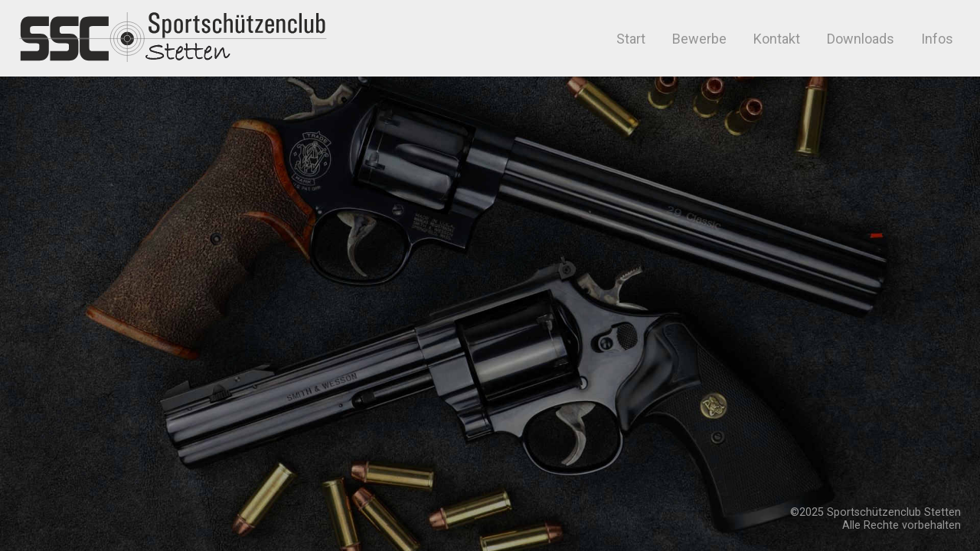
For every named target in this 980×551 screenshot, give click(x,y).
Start (629, 39)
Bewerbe (699, 39)
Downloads (861, 39)
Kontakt (777, 39)
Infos (937, 39)
